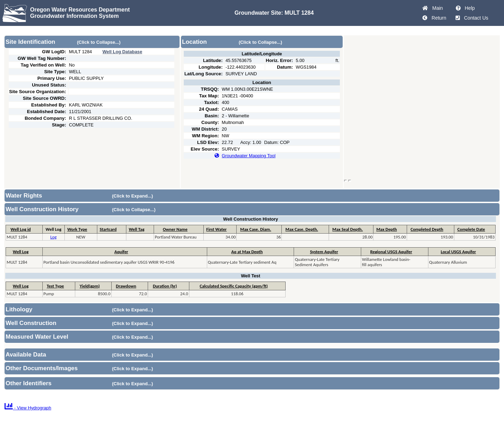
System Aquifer (324, 252)
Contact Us (475, 18)
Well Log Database (122, 52)
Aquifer (121, 252)
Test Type (55, 286)
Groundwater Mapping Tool (249, 156)
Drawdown (126, 286)
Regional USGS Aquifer (391, 252)
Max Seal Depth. (348, 229)
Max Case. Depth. (302, 229)
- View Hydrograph (28, 408)
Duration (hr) (165, 286)
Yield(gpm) (90, 286)
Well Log (21, 252)
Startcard (108, 229)
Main (436, 8)
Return (437, 18)
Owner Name (175, 229)
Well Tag (137, 229)
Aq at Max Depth (247, 252)
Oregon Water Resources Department (80, 10)
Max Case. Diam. (255, 229)
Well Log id (21, 229)
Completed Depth (427, 229)
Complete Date (471, 229)
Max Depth (387, 229)
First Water (216, 229)
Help (468, 8)
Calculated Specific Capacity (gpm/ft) (234, 286)
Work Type (77, 229)
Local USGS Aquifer (458, 252)
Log (54, 237)
